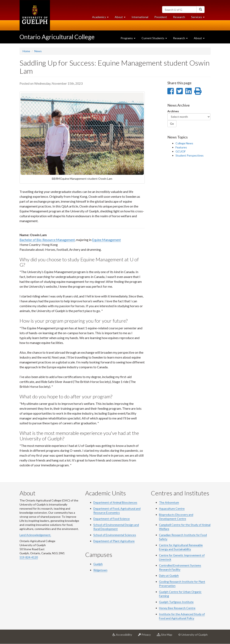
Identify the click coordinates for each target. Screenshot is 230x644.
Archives (173, 111)
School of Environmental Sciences (115, 535)
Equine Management (106, 240)
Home (26, 51)
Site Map (166, 636)
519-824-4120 (29, 557)
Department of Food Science (112, 519)
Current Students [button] (154, 38)
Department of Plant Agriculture (114, 541)
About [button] (122, 18)
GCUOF (181, 151)
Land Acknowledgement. (35, 535)
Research (181, 18)
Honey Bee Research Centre (177, 608)
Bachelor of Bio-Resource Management (47, 240)
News (38, 51)
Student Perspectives (190, 155)
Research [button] (180, 38)
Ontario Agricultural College (57, 37)
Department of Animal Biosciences (115, 502)
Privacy (146, 636)
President (161, 17)
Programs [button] (128, 38)
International (140, 17)
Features (181, 147)
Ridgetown (100, 570)
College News (184, 143)
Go (172, 124)
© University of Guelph (193, 635)
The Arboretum (169, 502)
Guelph (98, 564)
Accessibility (124, 636)
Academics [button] (102, 18)
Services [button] (199, 18)
